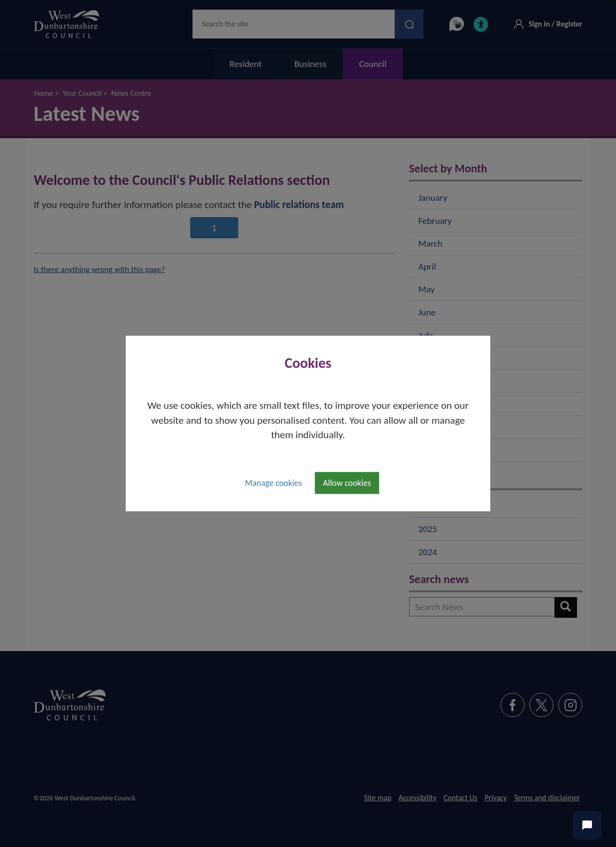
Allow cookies (347, 483)
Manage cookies (273, 483)
